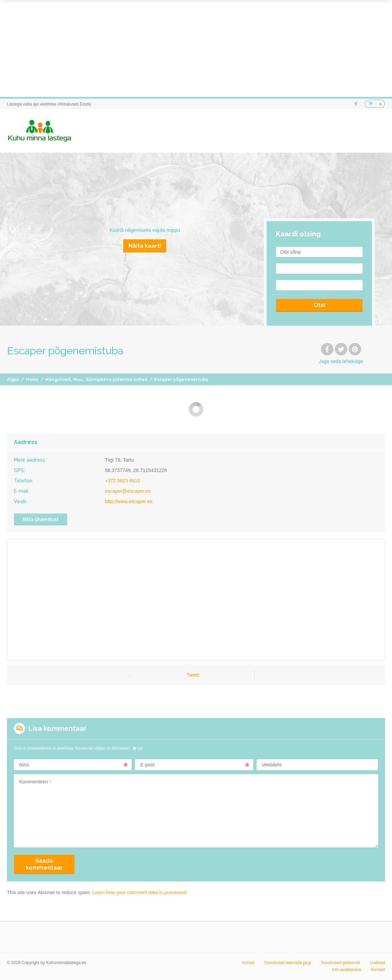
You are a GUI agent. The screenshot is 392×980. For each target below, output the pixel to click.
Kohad (248, 963)
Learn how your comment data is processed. (140, 892)
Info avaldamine (346, 970)
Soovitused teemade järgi (287, 963)
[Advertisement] (196, 48)
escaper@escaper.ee (128, 491)
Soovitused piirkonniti (340, 963)
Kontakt (378, 970)
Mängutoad (58, 380)
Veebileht (272, 765)
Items (32, 380)
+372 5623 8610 (123, 481)
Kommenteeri (35, 782)
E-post (195, 765)
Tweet (193, 675)
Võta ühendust (41, 519)
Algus (13, 380)
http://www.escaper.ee (129, 501)
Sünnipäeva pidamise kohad (117, 380)
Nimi (74, 765)
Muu (78, 380)
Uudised (377, 963)
